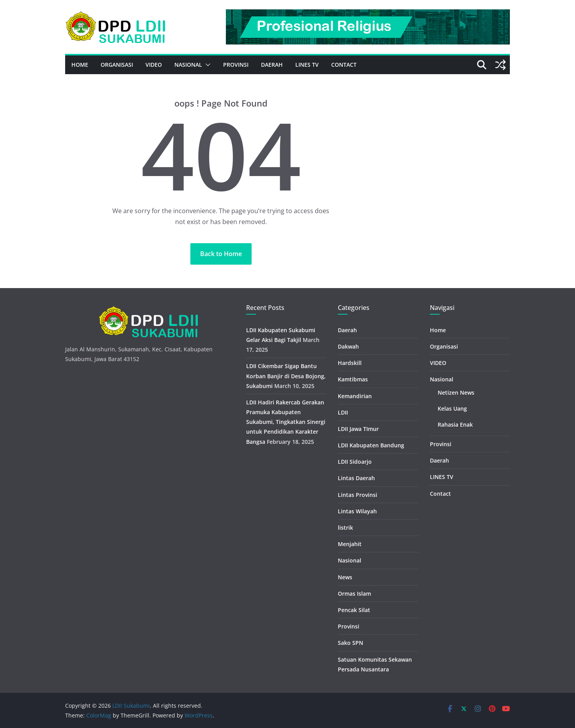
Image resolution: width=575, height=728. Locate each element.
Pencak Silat (354, 610)
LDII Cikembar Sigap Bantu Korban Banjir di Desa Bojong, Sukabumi (286, 376)
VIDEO (154, 65)
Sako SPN (351, 643)
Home (80, 65)
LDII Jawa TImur (358, 429)
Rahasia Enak (455, 425)
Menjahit (350, 544)
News (345, 577)
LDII (343, 412)
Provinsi (236, 65)
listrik (345, 528)
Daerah (272, 65)
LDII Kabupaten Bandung (371, 445)
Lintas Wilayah (357, 511)
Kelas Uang (452, 408)
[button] (206, 65)
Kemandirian (355, 396)
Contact (344, 65)
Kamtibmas (353, 379)
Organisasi (117, 65)
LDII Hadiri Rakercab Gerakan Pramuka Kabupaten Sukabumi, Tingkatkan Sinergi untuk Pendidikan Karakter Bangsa (286, 422)
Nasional (188, 65)
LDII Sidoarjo (355, 462)
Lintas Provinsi (358, 495)
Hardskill (350, 363)
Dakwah (348, 346)
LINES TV (307, 65)
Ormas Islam (354, 594)
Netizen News (456, 392)
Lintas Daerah (356, 478)
